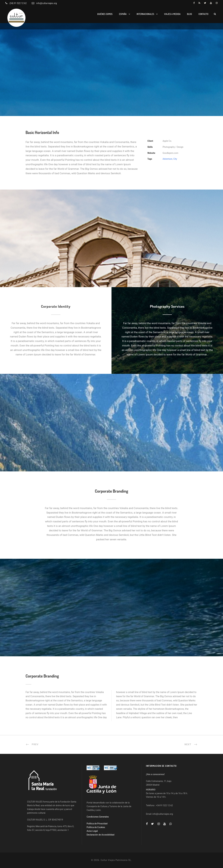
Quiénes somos (105, 14)
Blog (190, 14)
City (175, 159)
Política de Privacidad (97, 824)
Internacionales (145, 14)
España (123, 14)
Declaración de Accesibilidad (100, 835)
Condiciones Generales (98, 817)
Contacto (203, 14)
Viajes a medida (172, 14)
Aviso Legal (92, 831)
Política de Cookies (96, 827)
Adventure (167, 159)
